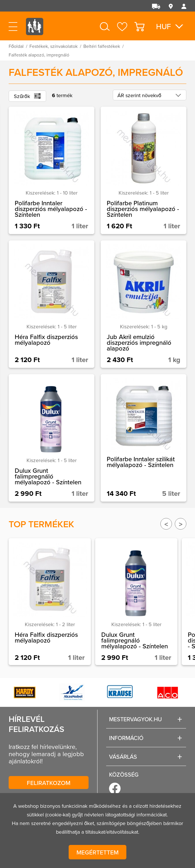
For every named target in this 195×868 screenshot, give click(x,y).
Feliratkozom (49, 783)
